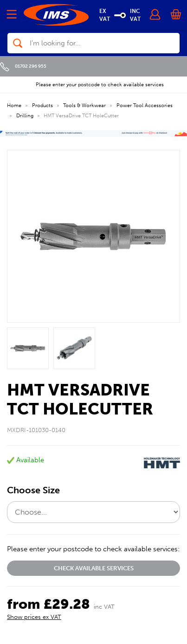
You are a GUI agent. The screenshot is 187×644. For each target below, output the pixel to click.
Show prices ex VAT (34, 617)
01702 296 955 (23, 66)
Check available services (94, 568)
